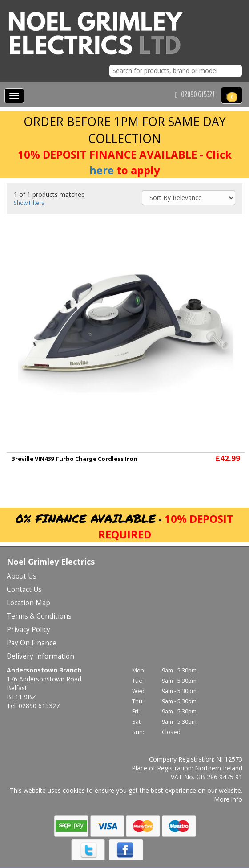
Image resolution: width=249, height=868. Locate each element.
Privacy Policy (28, 630)
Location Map (28, 603)
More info (228, 799)
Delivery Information (40, 656)
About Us (22, 576)
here (102, 170)
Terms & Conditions (39, 616)
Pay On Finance (32, 643)
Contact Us (24, 589)
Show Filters (29, 203)
